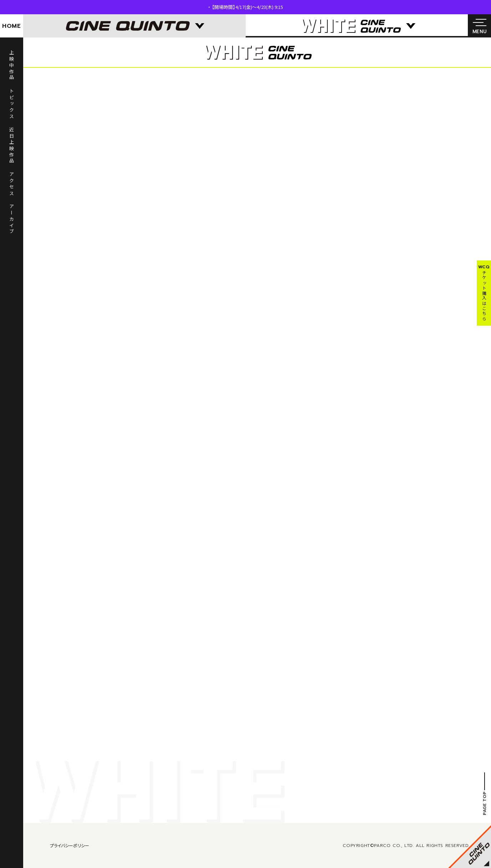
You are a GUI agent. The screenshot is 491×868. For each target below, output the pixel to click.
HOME (12, 26)
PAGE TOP (485, 804)
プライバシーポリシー (70, 845)
